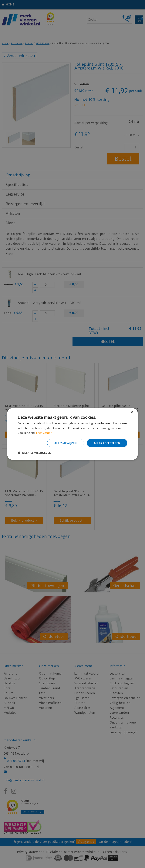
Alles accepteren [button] (107, 443)
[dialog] (72, 434)
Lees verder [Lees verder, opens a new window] (44, 433)
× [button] (132, 412)
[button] (34, 453)
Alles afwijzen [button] (66, 443)
